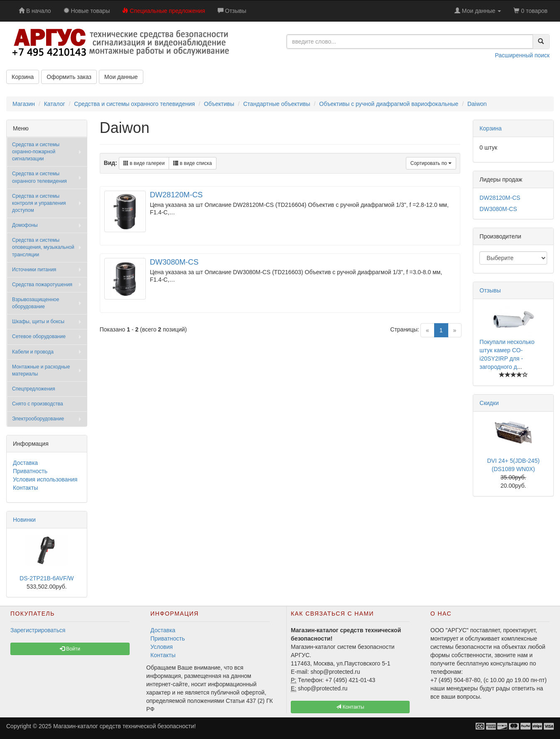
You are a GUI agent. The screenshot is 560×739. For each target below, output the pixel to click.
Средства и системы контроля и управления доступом (39, 203)
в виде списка (193, 163)
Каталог (55, 104)
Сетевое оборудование (39, 336)
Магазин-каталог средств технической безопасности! (124, 726)
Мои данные (121, 77)
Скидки (489, 403)
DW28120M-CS (176, 195)
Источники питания (34, 270)
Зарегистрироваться (38, 630)
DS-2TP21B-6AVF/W (47, 578)
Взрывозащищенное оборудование (36, 303)
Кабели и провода (33, 352)
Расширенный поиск (522, 55)
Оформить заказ (69, 77)
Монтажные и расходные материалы (41, 370)
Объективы (219, 104)
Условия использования (45, 479)
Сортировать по (431, 163)
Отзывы (490, 290)
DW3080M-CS (174, 262)
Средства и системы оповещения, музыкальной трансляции (43, 247)
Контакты (25, 488)
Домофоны (25, 225)
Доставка (25, 463)
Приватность (30, 471)
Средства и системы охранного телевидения (134, 104)
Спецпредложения (34, 389)
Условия (162, 647)
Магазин (24, 104)
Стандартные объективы (276, 104)
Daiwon (477, 104)
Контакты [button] (350, 707)
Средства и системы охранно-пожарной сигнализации (36, 152)
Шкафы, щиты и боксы (38, 322)
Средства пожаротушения (42, 285)
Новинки (24, 520)
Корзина (23, 77)
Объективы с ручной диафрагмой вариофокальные (389, 104)
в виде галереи (144, 163)
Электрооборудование (38, 419)
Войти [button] (70, 649)
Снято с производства (38, 404)
